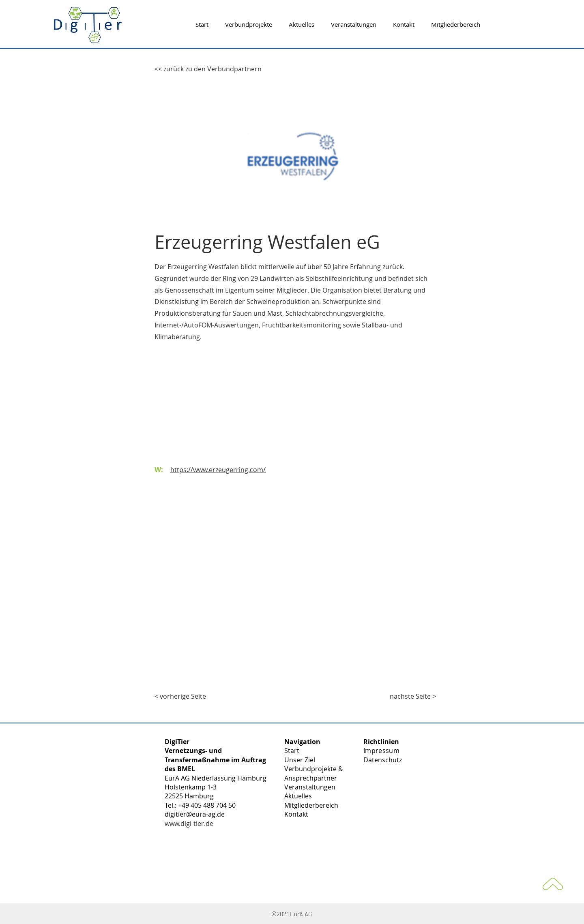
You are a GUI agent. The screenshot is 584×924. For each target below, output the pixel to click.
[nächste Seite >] (413, 696)
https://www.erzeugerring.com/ (218, 470)
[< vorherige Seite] (181, 696)
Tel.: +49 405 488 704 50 (200, 805)
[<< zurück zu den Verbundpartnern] (208, 69)
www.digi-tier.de (189, 823)
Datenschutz (383, 760)
